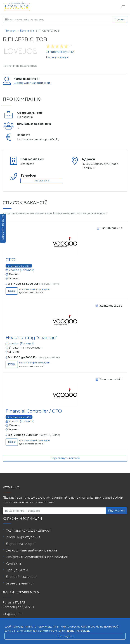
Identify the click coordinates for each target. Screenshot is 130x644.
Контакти (13, 563)
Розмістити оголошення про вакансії (37, 557)
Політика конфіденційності (29, 531)
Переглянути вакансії (65, 458)
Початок (11, 31)
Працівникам (17, 570)
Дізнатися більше (79, 631)
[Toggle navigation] (123, 7)
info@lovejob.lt (13, 614)
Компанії (26, 31)
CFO (10, 260)
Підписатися (117, 511)
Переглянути (41, 181)
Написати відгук (57, 57)
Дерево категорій (21, 544)
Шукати (120, 19)
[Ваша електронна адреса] (54, 511)
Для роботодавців (21, 577)
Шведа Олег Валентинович (32, 83)
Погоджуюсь (65, 636)
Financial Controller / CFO (34, 411)
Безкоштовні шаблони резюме (32, 550)
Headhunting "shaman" (32, 337)
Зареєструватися (20, 583)
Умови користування (23, 537)
